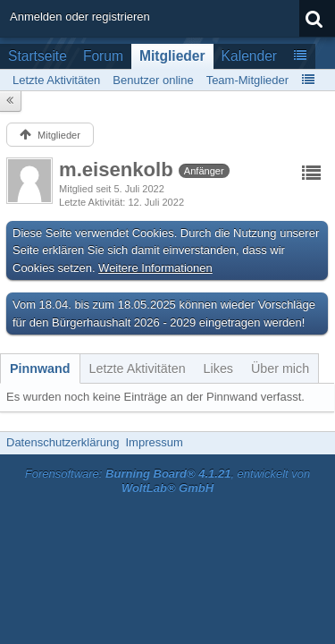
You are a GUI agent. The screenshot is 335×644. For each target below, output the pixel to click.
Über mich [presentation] (280, 369)
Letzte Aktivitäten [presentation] (138, 369)
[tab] (40, 369)
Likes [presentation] (218, 369)
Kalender (249, 56)
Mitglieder (172, 56)
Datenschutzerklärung (63, 442)
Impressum (154, 442)
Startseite (38, 56)
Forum (103, 56)
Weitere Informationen (155, 268)
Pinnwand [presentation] (40, 369)
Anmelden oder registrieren (80, 17)
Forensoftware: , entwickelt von (168, 481)
